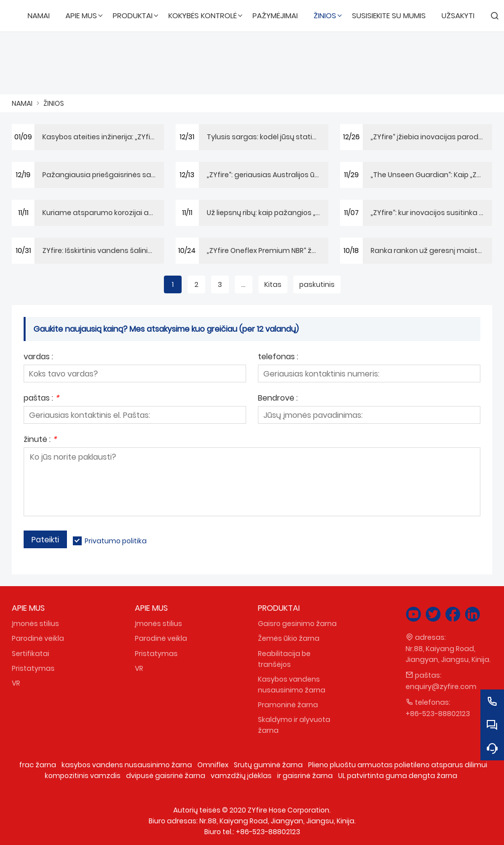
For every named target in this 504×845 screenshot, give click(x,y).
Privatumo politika (116, 541)
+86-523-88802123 (438, 714)
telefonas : (278, 358)
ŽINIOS (54, 103)
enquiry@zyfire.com (441, 687)
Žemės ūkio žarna (289, 638)
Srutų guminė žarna (268, 765)
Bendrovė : (278, 399)
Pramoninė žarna (288, 705)
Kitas (273, 284)
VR (16, 683)
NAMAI (22, 103)
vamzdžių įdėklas (241, 776)
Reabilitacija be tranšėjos (284, 659)
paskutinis (317, 284)
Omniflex (213, 765)
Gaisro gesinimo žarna (297, 624)
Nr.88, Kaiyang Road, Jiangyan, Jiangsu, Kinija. (448, 654)
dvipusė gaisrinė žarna (166, 776)
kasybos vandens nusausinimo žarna (127, 765)
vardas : (38, 358)
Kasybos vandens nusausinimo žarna (292, 685)
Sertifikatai (31, 654)
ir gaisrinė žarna (305, 776)
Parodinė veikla (38, 638)
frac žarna (38, 765)
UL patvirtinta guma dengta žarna (398, 776)
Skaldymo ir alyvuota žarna (294, 725)
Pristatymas (33, 668)
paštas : (41, 399)
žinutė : (40, 440)
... (243, 284)
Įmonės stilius (35, 624)
